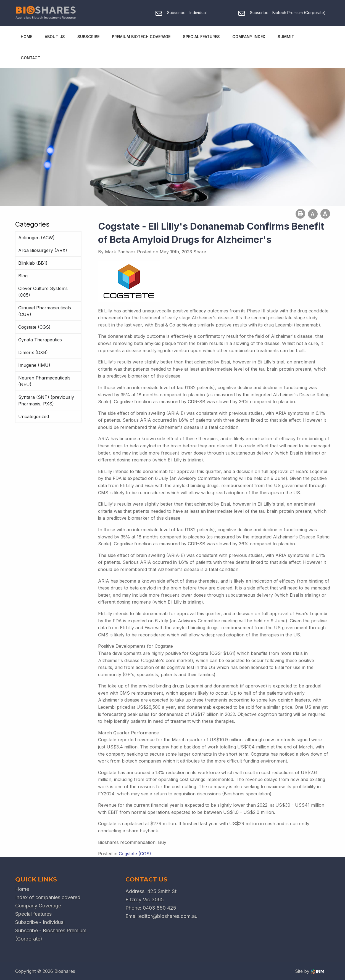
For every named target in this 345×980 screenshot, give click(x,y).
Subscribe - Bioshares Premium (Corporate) (51, 935)
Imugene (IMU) (34, 365)
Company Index (249, 37)
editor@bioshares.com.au (168, 916)
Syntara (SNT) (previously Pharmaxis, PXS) (46, 400)
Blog (23, 276)
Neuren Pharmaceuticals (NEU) (44, 381)
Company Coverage (38, 906)
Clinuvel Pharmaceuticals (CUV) (45, 311)
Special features (33, 914)
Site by (310, 971)
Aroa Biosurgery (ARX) (43, 250)
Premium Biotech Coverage (141, 37)
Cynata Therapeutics (40, 340)
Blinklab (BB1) (33, 263)
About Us (55, 37)
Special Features (201, 37)
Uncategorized (34, 416)
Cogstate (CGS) (34, 327)
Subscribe (88, 37)
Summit (286, 37)
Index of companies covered (48, 897)
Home (27, 37)
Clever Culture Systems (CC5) (43, 292)
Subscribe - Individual (40, 922)
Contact (31, 58)
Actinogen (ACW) (36, 238)
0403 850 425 (160, 908)
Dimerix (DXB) (33, 352)
